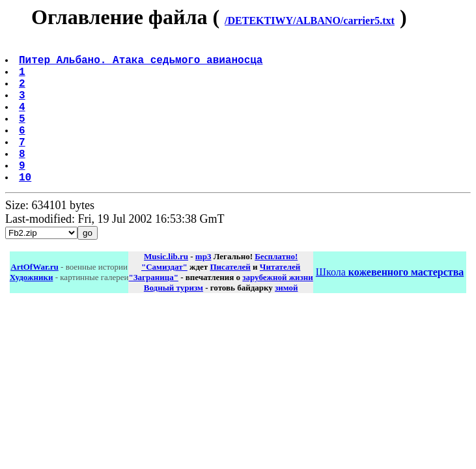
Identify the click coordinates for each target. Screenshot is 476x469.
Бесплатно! (276, 288)
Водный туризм (174, 319)
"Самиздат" (164, 298)
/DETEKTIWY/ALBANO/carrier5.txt (310, 21)
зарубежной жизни (278, 308)
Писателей (230, 298)
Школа (390, 303)
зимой (286, 319)
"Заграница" (153, 308)
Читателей (280, 298)
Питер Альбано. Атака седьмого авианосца (142, 64)
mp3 (203, 288)
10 (26, 208)
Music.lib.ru (166, 288)
